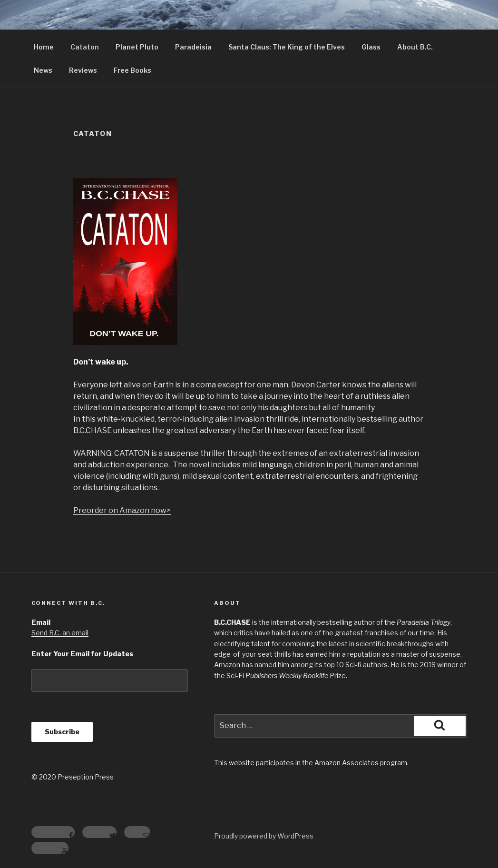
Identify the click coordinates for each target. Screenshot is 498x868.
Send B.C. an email (60, 633)
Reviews (83, 70)
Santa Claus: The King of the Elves (287, 47)
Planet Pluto (137, 47)
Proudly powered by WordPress (264, 836)
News (43, 70)
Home (44, 47)
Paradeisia (193, 47)
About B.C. (415, 47)
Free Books (132, 70)
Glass (371, 47)
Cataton (85, 47)
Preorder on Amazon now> (122, 510)
